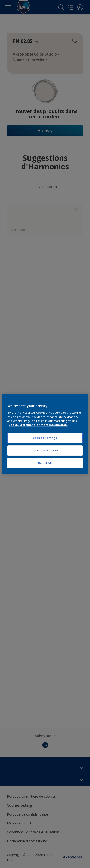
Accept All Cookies (45, 450)
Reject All (45, 463)
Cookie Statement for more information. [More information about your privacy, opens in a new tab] (38, 425)
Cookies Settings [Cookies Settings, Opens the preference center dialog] (45, 438)
